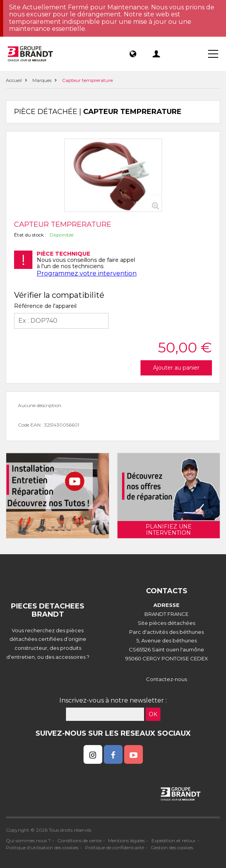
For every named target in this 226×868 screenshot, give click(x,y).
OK (153, 714)
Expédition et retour (174, 840)
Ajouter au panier (176, 368)
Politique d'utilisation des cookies (42, 848)
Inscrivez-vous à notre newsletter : (113, 700)
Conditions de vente (79, 840)
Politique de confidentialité (115, 848)
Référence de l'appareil (45, 306)
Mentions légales (126, 840)
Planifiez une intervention (169, 530)
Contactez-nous (166, 679)
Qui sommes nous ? (28, 840)
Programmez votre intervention (87, 273)
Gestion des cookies (172, 848)
